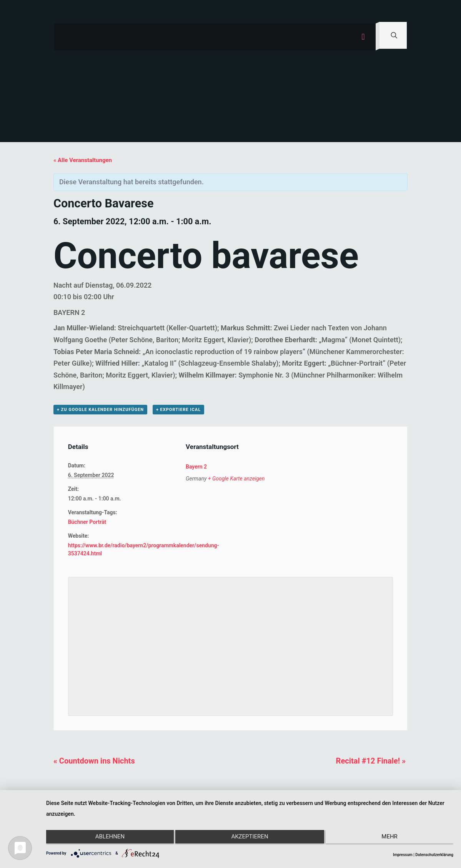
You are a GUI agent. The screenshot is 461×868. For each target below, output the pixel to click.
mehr (393, 838)
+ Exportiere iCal (178, 410)
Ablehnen (107, 838)
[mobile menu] (363, 37)
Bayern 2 (196, 467)
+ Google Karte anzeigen (236, 479)
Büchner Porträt (87, 522)
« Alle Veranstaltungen (83, 160)
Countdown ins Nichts (94, 761)
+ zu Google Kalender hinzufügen (100, 410)
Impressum (403, 855)
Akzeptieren (250, 838)
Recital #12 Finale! (371, 761)
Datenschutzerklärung (434, 855)
